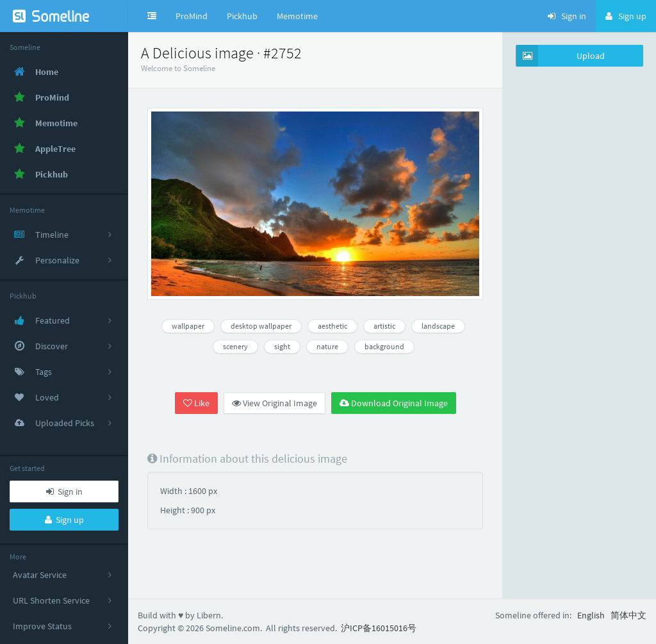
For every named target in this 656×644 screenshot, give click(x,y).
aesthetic (332, 326)
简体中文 (628, 615)
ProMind (192, 16)
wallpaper (188, 326)
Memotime (297, 16)
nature (327, 346)
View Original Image (275, 403)
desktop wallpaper (261, 326)
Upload (561, 56)
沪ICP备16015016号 (379, 628)
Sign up (64, 520)
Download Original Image (394, 403)
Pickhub (242, 16)
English (591, 615)
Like (196, 403)
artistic (384, 326)
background (384, 346)
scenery (235, 346)
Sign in (64, 491)
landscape (438, 326)
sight (282, 346)
